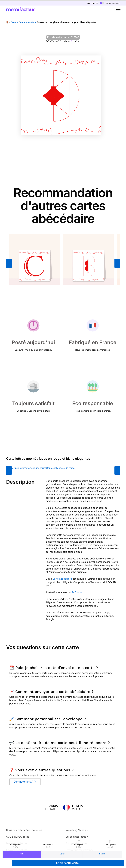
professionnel (110, 3)
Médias (83, 830)
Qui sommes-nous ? (77, 837)
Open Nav (119, 8)
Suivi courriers (34, 830)
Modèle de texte (65, 468)
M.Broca (77, 592)
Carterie (14, 22)
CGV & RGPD (13, 837)
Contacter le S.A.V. (25, 782)
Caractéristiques (30, 468)
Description (14, 468)
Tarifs (43, 468)
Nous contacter (15, 830)
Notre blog (71, 830)
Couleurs (51, 468)
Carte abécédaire (28, 22)
